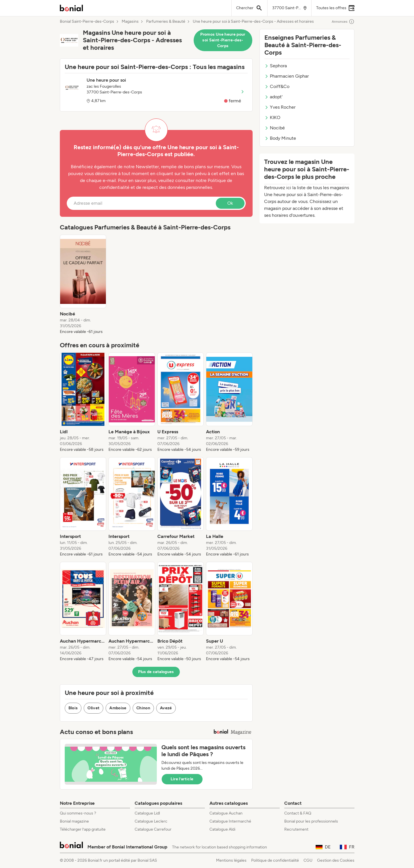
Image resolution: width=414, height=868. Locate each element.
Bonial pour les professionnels (311, 821)
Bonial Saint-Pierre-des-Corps (87, 22)
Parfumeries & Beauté (166, 22)
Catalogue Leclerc (151, 821)
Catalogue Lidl (147, 813)
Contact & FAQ (298, 813)
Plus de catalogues (156, 672)
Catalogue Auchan (226, 813)
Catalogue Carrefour (153, 829)
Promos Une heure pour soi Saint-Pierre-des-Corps (223, 40)
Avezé (166, 708)
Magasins (130, 22)
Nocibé (275, 128)
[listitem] (83, 285)
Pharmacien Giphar (287, 76)
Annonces (343, 22)
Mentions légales (231, 860)
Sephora (276, 66)
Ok (230, 203)
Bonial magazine (74, 821)
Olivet (94, 708)
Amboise (118, 708)
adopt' (273, 97)
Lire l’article (182, 779)
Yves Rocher (280, 107)
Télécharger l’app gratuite (83, 829)
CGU (308, 860)
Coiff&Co (277, 86)
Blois (73, 708)
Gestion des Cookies (336, 860)
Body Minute (280, 138)
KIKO (272, 117)
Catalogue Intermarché (230, 821)
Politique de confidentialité (275, 860)
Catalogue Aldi (222, 829)
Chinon (143, 708)
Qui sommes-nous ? (78, 813)
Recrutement (296, 829)
